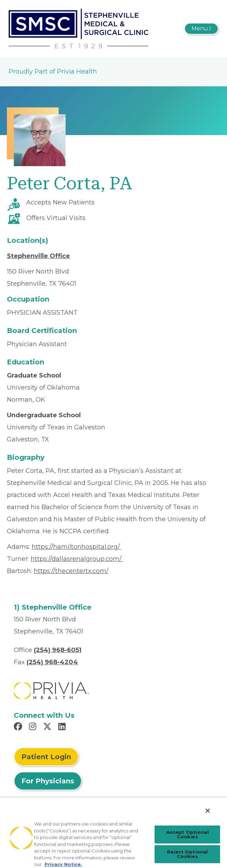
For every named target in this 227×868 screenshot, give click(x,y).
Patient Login (46, 757)
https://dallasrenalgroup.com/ (77, 559)
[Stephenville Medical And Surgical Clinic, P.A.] (78, 28)
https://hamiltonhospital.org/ (77, 547)
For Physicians (48, 781)
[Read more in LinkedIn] (63, 727)
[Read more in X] (48, 727)
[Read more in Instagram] (34, 727)
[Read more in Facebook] (19, 727)
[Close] (208, 811)
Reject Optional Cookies (187, 854)
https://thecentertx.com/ (71, 571)
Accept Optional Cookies (187, 834)
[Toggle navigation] (201, 29)
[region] (113, 833)
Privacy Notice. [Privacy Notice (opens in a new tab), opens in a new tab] (63, 864)
